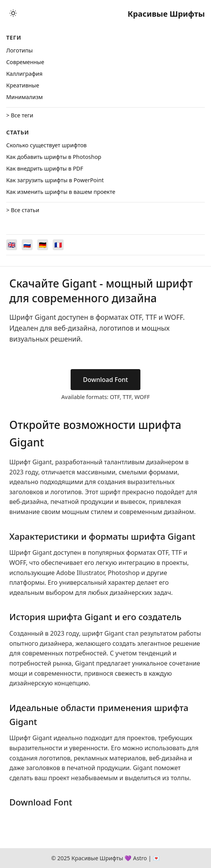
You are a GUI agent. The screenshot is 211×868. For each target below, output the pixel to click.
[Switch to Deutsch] (43, 245)
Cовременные (25, 62)
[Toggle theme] (13, 14)
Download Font (105, 380)
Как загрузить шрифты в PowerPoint (55, 180)
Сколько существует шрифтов (46, 145)
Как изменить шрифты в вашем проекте (61, 192)
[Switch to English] (12, 245)
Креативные (23, 85)
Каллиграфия (24, 74)
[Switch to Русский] (27, 245)
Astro (140, 858)
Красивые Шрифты (166, 14)
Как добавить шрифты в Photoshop (54, 157)
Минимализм (24, 97)
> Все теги (20, 115)
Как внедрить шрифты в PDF (45, 168)
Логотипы (19, 50)
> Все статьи (23, 210)
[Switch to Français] (58, 245)
